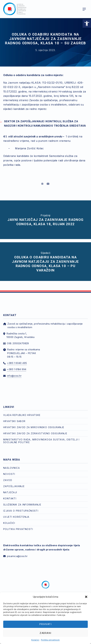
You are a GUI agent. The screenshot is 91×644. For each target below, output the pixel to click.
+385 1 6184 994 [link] (17, 369)
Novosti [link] (9, 474)
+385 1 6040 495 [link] (17, 363)
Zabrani (45, 633)
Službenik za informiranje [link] (22, 505)
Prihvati (45, 624)
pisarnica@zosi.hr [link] (17, 556)
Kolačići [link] (35, 640)
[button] (86, 597)
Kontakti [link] (10, 498)
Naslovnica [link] (11, 468)
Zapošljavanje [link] (14, 486)
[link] (87, 24)
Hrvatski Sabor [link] (14, 421)
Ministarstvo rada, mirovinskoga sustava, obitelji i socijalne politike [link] (41, 441)
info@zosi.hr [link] (14, 376)
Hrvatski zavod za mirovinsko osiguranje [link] (34, 427)
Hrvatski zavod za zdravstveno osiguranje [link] (35, 433)
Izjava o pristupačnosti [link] (21, 511)
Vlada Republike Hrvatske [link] (22, 415)
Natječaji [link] (10, 492)
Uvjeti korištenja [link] (16, 517)
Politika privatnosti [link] (50, 640)
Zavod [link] (8, 480)
